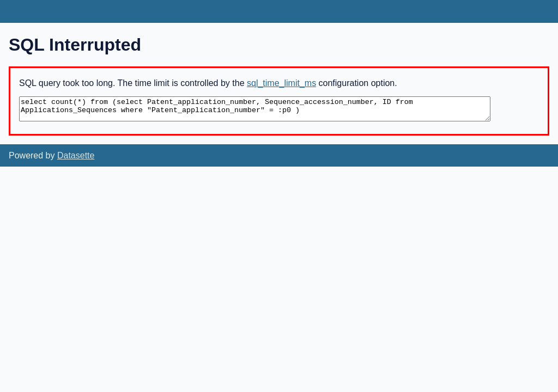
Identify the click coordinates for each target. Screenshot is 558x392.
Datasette (76, 155)
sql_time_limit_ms (281, 83)
